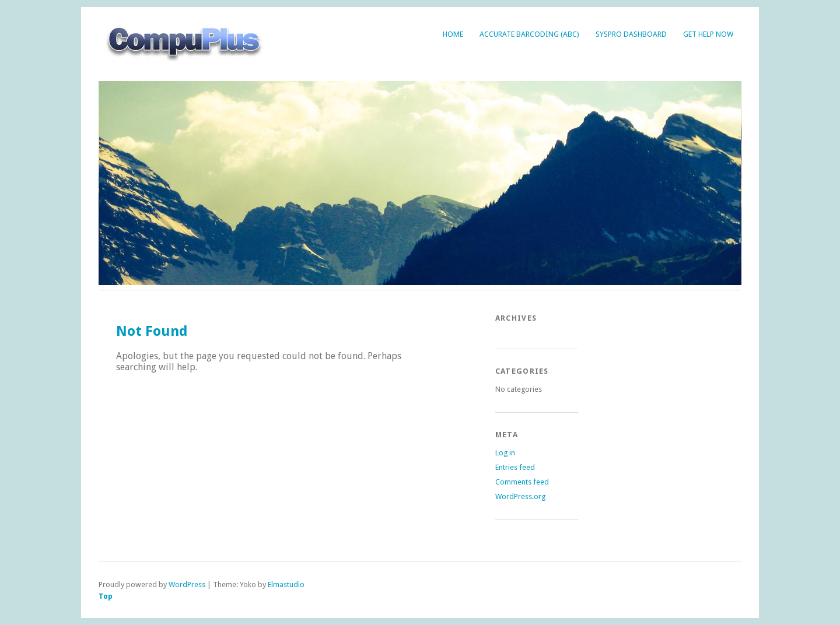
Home (453, 34)
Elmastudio (286, 584)
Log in (505, 453)
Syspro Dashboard (631, 34)
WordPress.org (520, 496)
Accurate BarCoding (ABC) (529, 34)
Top (106, 596)
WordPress (187, 584)
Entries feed (515, 467)
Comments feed (522, 482)
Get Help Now (708, 34)
